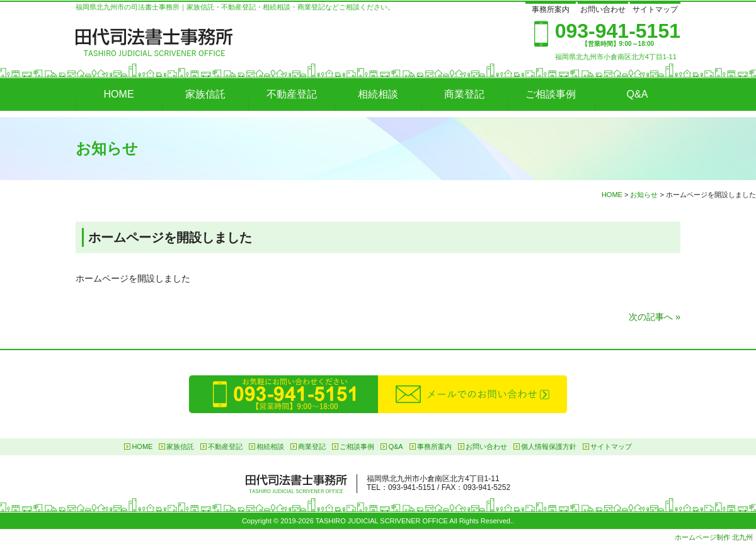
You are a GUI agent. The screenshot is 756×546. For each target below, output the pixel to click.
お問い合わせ (603, 9)
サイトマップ (655, 9)
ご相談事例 (551, 94)
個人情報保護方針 (549, 446)
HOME (119, 94)
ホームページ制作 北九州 (714, 537)
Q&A (638, 94)
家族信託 (205, 94)
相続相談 (378, 94)
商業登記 (464, 94)
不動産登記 (292, 94)
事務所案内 (551, 9)
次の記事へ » (655, 317)
